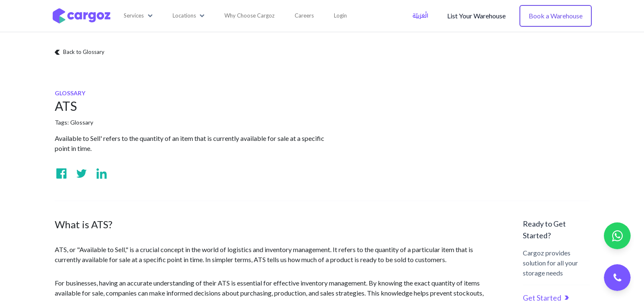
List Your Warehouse (476, 16)
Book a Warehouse (556, 16)
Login (340, 15)
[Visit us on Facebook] (61, 173)
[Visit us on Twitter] (81, 173)
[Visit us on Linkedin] (102, 173)
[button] (138, 16)
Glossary (82, 122)
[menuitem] (249, 16)
